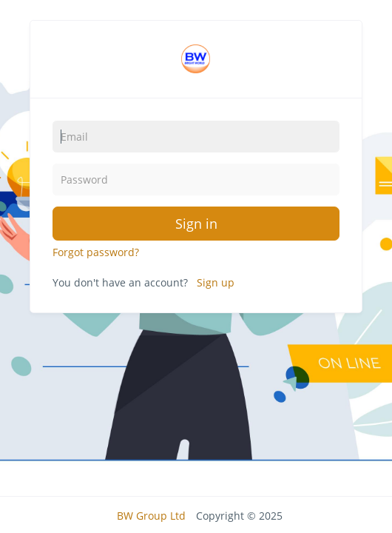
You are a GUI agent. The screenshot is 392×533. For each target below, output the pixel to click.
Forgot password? (96, 252)
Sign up (216, 282)
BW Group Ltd (151, 516)
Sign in (196, 224)
